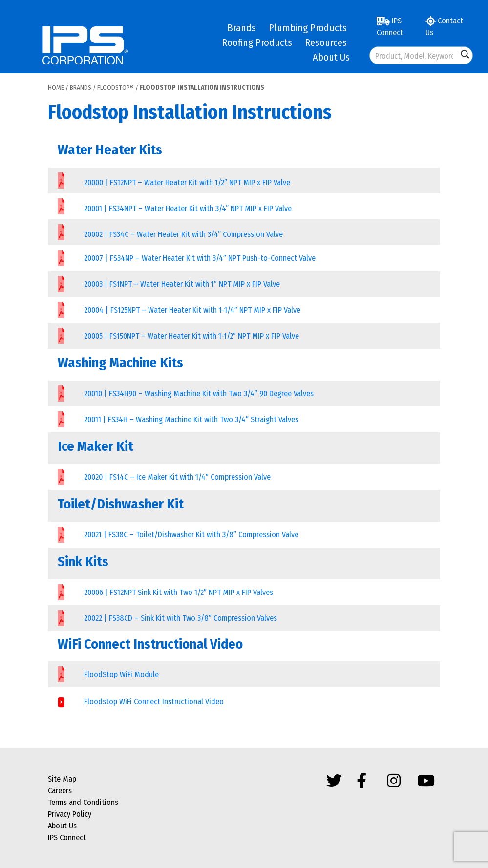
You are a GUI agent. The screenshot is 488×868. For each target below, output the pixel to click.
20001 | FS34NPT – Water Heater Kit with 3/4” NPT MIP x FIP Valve (188, 208)
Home (56, 88)
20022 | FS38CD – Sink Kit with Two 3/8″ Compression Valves (180, 618)
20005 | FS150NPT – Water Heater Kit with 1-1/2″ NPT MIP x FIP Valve (191, 336)
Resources (326, 42)
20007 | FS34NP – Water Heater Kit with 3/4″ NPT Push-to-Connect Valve (200, 258)
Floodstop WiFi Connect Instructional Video (154, 702)
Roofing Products (257, 42)
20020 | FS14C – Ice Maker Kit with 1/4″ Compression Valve (177, 477)
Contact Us (444, 27)
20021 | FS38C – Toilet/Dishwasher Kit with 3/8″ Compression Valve (191, 535)
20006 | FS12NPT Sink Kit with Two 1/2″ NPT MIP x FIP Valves (179, 592)
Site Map (62, 779)
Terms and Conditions (83, 802)
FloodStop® (116, 88)
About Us (331, 57)
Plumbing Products (308, 28)
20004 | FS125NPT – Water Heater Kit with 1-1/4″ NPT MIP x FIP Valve (192, 310)
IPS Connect (390, 27)
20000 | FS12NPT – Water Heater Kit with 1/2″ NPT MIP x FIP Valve (187, 182)
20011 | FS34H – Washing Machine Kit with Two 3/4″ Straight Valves (191, 419)
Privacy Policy (70, 814)
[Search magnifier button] (465, 54)
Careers (60, 791)
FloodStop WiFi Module (121, 674)
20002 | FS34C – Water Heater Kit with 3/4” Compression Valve (183, 234)
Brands (242, 28)
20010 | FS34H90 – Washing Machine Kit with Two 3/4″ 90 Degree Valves (199, 393)
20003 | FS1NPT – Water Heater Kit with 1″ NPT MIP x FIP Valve (182, 284)
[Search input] (414, 55)
